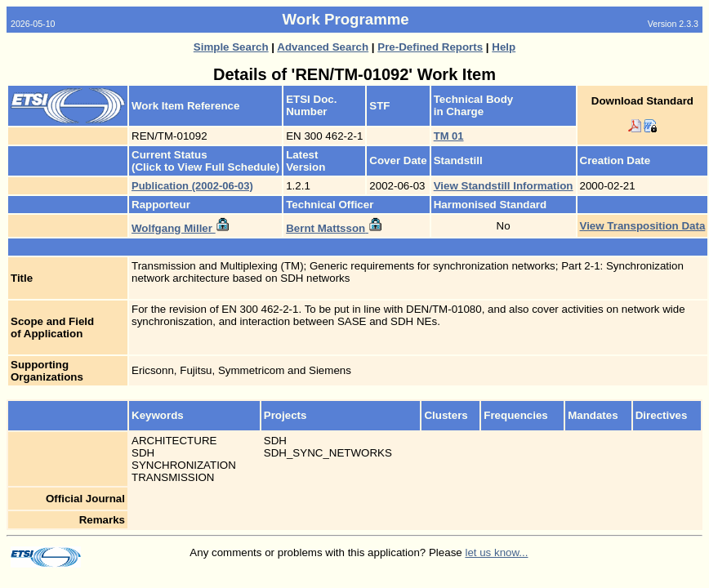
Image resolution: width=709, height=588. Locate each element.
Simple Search (231, 47)
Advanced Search (323, 47)
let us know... (496, 552)
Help (504, 47)
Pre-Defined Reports (430, 47)
